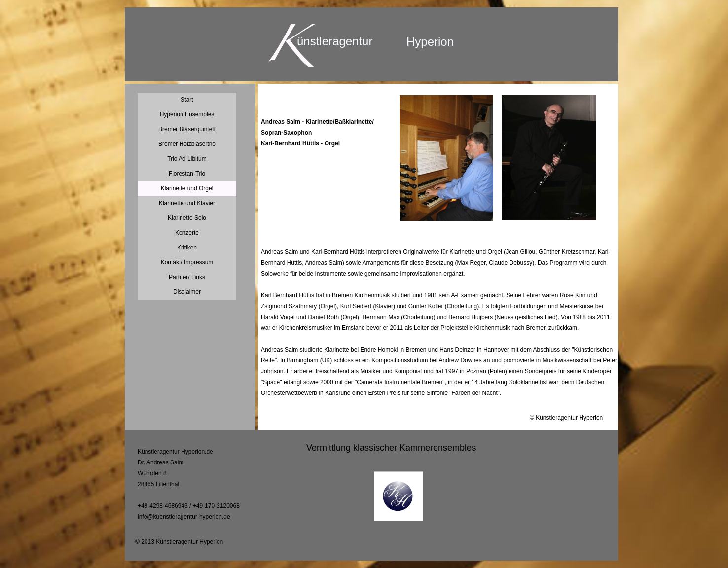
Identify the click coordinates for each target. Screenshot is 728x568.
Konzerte (187, 233)
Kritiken (187, 248)
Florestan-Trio (187, 174)
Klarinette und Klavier (187, 203)
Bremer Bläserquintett (187, 129)
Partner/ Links (187, 277)
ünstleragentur (335, 41)
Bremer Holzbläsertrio (187, 144)
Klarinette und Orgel (187, 188)
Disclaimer (187, 292)
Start (187, 100)
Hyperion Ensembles (187, 114)
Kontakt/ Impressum (187, 262)
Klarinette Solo (187, 218)
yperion (434, 42)
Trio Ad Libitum (187, 159)
